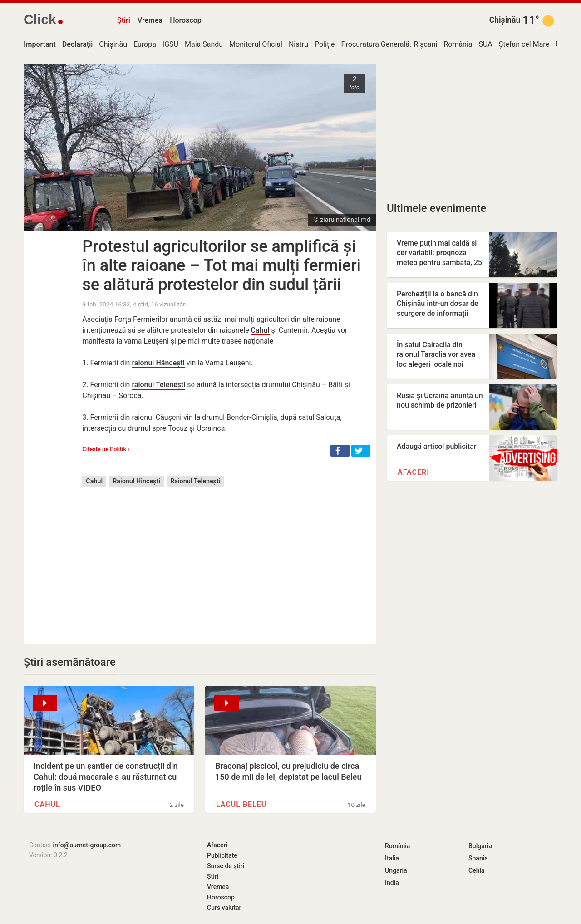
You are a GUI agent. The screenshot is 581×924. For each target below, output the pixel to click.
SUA (486, 44)
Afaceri (414, 472)
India (392, 883)
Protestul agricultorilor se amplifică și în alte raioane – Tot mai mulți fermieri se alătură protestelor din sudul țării (222, 265)
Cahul (260, 330)
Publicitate (222, 855)
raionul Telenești (158, 385)
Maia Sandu (204, 44)
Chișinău (505, 20)
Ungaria (396, 870)
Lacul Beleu (241, 804)
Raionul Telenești (195, 481)
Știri (124, 20)
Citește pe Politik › (106, 449)
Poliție (325, 44)
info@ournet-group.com (87, 845)
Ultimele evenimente (436, 208)
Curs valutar (224, 908)
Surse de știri (226, 866)
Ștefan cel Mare (524, 44)
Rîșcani (426, 44)
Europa (145, 44)
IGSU (170, 44)
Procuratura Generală (375, 44)
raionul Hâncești (158, 363)
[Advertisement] (226, 559)
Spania (478, 858)
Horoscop (186, 20)
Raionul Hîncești (136, 481)
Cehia (477, 870)
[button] (340, 451)
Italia (392, 858)
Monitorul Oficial (256, 44)
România (458, 44)
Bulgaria (480, 846)
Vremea (150, 20)
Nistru (298, 44)
